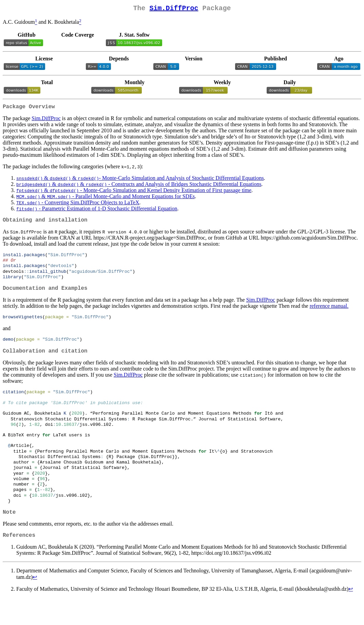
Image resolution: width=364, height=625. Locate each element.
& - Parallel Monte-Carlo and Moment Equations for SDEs (106, 199)
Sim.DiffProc (174, 9)
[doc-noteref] (36, 24)
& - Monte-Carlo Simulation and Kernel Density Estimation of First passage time (134, 193)
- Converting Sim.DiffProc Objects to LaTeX (78, 205)
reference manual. (329, 314)
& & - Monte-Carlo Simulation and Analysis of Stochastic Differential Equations (140, 181)
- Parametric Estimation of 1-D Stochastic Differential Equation (97, 211)
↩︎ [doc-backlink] (35, 604)
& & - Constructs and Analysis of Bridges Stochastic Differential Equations (139, 187)
